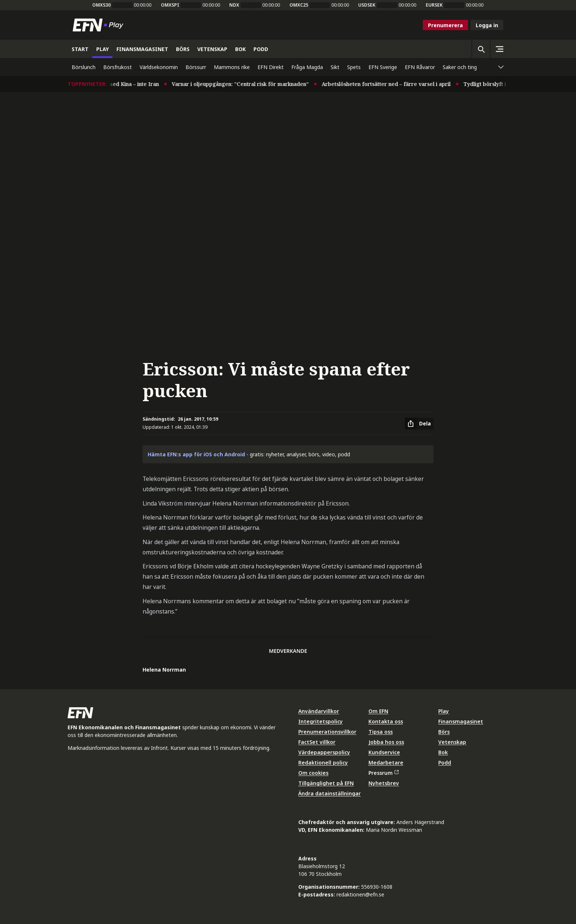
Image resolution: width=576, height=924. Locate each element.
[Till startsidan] (100, 25)
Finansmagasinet (461, 721)
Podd (445, 763)
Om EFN (378, 711)
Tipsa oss (381, 732)
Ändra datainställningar (330, 793)
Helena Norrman (164, 670)
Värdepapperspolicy (324, 752)
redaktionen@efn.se (360, 894)
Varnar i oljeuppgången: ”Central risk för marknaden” (246, 84)
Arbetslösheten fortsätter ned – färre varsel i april (392, 84)
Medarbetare (386, 763)
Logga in (487, 25)
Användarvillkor (319, 711)
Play (444, 711)
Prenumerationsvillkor (327, 732)
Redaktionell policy (323, 763)
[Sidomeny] (499, 49)
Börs (444, 732)
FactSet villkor (317, 742)
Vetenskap (452, 742)
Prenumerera (445, 25)
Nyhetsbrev (384, 783)
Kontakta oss (386, 721)
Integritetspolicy (321, 721)
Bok (443, 752)
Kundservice (384, 752)
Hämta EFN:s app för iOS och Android (196, 454)
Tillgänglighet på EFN (326, 783)
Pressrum (384, 773)
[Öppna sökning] (481, 49)
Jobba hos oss (386, 742)
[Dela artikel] (419, 424)
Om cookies (313, 773)
